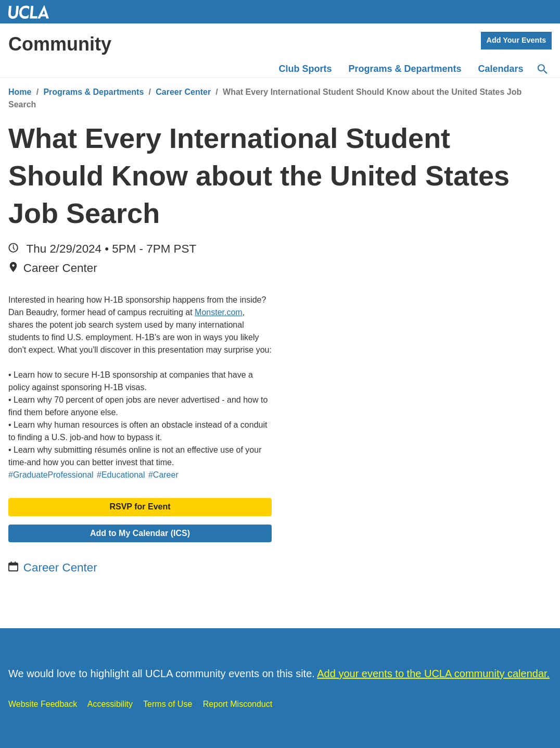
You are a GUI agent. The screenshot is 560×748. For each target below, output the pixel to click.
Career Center (183, 92)
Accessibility (110, 704)
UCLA (33, 12)
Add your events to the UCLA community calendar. (433, 674)
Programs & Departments (93, 92)
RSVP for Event (140, 507)
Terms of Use (168, 704)
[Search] (542, 69)
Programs (405, 69)
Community (60, 44)
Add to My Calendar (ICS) (140, 533)
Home (20, 92)
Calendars (501, 69)
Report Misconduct (238, 704)
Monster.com (219, 312)
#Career (163, 475)
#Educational (121, 475)
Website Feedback (43, 704)
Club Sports (306, 69)
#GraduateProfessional (51, 475)
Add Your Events (517, 40)
